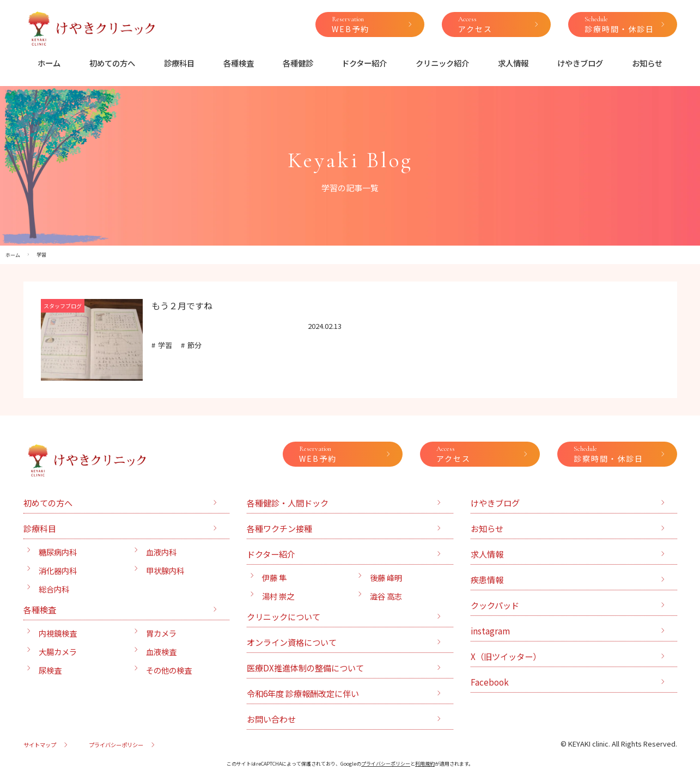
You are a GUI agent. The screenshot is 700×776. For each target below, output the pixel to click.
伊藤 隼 (274, 578)
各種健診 (298, 63)
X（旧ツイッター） (506, 656)
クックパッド (495, 605)
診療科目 (179, 63)
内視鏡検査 (58, 633)
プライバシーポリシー (116, 745)
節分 (194, 345)
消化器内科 (58, 570)
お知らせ (647, 63)
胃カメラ (161, 633)
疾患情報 (487, 579)
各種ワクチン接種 (279, 528)
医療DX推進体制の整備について (305, 668)
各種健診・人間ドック (288, 503)
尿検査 (50, 670)
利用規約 (425, 764)
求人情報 (513, 63)
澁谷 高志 (386, 596)
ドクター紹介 (364, 63)
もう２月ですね (182, 305)
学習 (165, 345)
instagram (490, 631)
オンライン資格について (292, 642)
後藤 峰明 (386, 578)
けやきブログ (580, 63)
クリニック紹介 (442, 63)
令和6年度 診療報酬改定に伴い (303, 693)
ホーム (49, 63)
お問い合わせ (271, 719)
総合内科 (54, 589)
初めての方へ (112, 63)
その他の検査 (169, 670)
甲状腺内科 (165, 570)
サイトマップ (40, 745)
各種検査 (239, 63)
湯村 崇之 (278, 596)
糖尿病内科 (58, 552)
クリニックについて (284, 616)
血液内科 (161, 552)
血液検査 (161, 652)
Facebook (490, 682)
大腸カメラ (58, 652)
